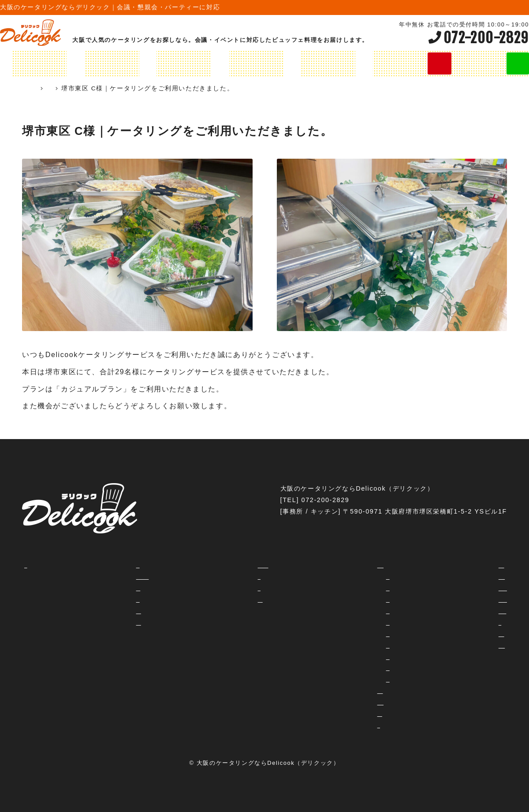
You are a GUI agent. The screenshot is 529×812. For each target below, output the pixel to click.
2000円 (356, 577)
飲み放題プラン (298, 63)
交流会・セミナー (447, 565)
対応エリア (86, 600)
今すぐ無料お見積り (443, 63)
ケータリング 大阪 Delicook (72, 88)
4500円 (356, 645)
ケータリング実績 (158, 88)
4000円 (356, 634)
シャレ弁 (351, 725)
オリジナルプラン (148, 63)
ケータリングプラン (71, 63)
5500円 (356, 657)
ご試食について (93, 622)
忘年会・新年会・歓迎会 (458, 611)
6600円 (356, 668)
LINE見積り (505, 63)
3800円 (356, 622)
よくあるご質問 (93, 611)
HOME (15, 63)
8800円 (356, 679)
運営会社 (227, 577)
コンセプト (86, 565)
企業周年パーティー (451, 645)
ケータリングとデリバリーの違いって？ (131, 577)
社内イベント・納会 (451, 577)
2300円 (356, 588)
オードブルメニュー (225, 63)
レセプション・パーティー (461, 600)
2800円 (356, 600)
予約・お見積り (238, 600)
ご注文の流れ (90, 588)
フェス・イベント (447, 634)
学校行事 (434, 622)
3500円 (356, 611)
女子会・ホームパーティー (461, 588)
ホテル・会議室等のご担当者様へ (265, 565)
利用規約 (227, 588)
